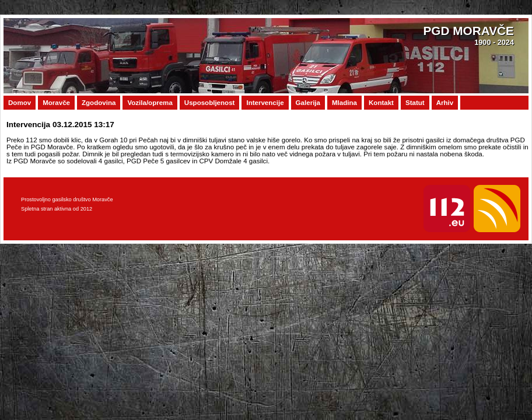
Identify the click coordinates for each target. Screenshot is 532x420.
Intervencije (265, 103)
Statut (415, 103)
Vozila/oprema (150, 103)
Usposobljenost (210, 103)
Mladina (344, 103)
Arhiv (445, 103)
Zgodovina (99, 103)
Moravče (56, 103)
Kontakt (381, 103)
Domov (20, 103)
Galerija (308, 103)
